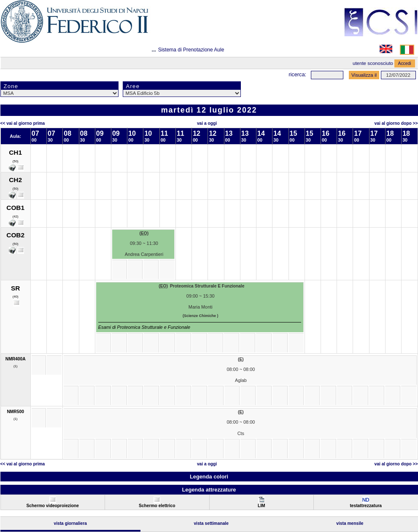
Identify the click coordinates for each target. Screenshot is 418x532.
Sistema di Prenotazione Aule (191, 50)
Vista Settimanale (211, 523)
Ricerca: (297, 74)
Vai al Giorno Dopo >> (396, 123)
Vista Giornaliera (70, 523)
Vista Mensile (350, 523)
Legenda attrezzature (209, 490)
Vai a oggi (207, 123)
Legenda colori (209, 477)
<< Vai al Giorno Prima (23, 123)
